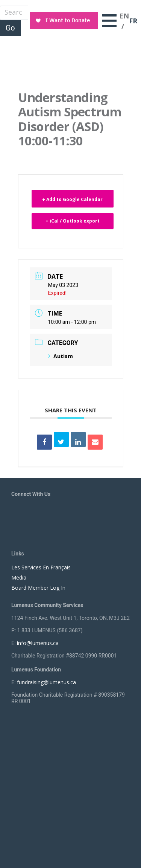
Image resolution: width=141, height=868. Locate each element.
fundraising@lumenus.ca (46, 682)
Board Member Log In (38, 588)
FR (133, 21)
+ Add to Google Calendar (72, 199)
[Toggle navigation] (109, 21)
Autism (61, 356)
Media (19, 577)
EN (124, 16)
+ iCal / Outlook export (73, 221)
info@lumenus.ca (38, 643)
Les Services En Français (41, 567)
